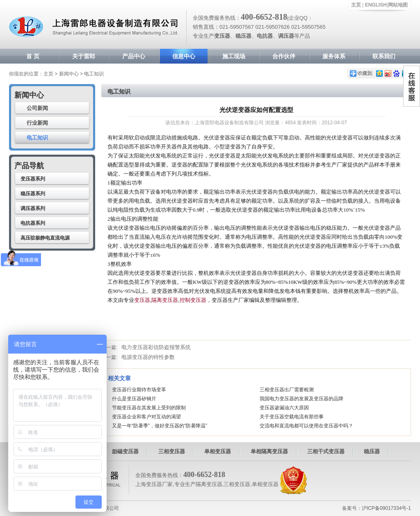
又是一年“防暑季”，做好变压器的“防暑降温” (160, 426)
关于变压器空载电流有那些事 (292, 417)
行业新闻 (37, 123)
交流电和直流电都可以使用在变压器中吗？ (306, 426)
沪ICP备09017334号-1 (386, 508)
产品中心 (134, 56)
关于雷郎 (84, 56)
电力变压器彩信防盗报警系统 (156, 347)
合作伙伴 (284, 56)
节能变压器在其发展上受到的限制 (149, 408)
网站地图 (398, 5)
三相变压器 (172, 451)
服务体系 (334, 56)
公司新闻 (37, 108)
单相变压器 (218, 451)
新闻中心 (69, 74)
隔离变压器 (165, 300)
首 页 (33, 56)
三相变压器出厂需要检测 (287, 390)
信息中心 (184, 56)
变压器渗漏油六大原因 (284, 408)
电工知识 (37, 138)
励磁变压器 (125, 451)
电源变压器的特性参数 (148, 357)
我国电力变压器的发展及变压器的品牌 (301, 399)
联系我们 (384, 56)
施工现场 (234, 56)
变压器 (142, 300)
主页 (356, 5)
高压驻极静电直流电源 (45, 238)
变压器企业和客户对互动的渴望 (146, 417)
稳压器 (372, 451)
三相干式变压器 (326, 451)
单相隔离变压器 (269, 451)
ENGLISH (376, 5)
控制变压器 (193, 300)
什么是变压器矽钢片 (134, 399)
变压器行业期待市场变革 (139, 390)
